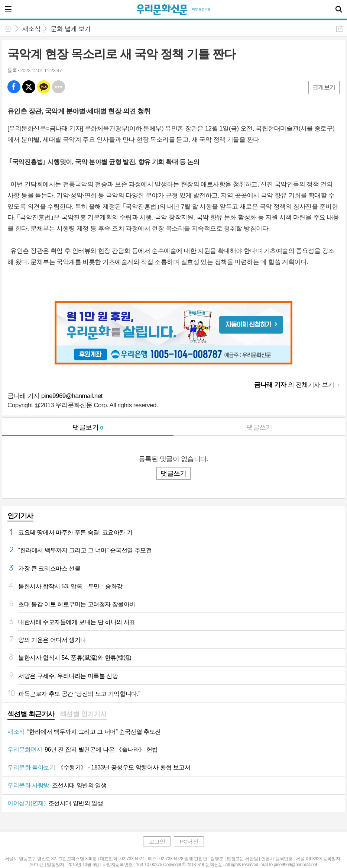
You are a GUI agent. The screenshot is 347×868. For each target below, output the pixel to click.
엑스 (29, 87)
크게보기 (324, 87)
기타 (59, 87)
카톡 (44, 87)
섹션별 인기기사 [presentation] (83, 714)
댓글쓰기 (259, 427)
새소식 (31, 29)
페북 (14, 87)
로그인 (157, 841)
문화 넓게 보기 (70, 29)
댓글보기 (88, 427)
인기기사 (20, 516)
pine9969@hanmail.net (72, 396)
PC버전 (189, 841)
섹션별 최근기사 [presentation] (31, 714)
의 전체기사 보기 (294, 385)
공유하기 (339, 28)
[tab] (31, 715)
